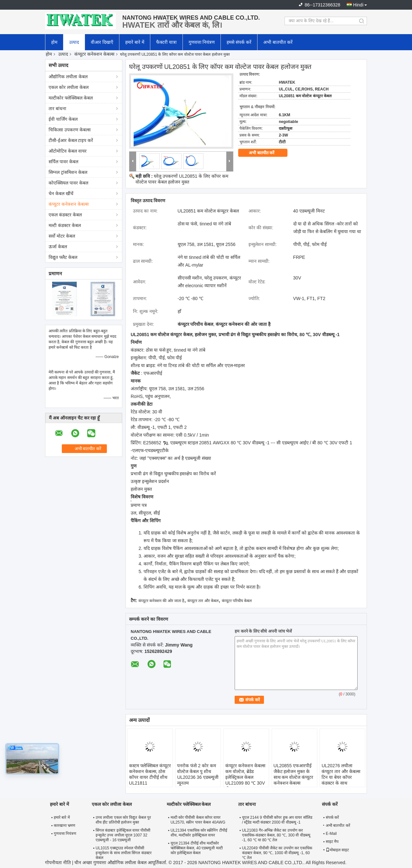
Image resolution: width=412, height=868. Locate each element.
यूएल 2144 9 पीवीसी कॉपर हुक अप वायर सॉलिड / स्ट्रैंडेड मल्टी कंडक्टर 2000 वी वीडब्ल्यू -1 (277, 820)
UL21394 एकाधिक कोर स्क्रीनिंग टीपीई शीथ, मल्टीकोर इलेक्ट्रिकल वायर (199, 833)
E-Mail (331, 834)
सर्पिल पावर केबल (63, 162)
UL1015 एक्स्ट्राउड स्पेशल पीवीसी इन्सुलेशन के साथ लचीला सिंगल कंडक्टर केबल (124, 853)
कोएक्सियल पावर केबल (68, 183)
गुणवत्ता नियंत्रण (202, 42)
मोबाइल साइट (337, 850)
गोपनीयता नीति (58, 863)
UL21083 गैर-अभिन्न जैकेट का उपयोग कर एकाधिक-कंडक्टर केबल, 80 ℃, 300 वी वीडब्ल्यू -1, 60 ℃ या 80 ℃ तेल (276, 835)
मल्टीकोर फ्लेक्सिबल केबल (71, 98)
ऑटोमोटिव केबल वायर (68, 151)
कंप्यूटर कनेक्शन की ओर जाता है (161, 601)
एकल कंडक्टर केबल (65, 215)
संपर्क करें (332, 817)
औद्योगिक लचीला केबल (68, 77)
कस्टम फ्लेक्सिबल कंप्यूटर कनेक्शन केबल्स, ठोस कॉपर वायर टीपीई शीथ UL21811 (150, 774)
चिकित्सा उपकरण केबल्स (70, 130)
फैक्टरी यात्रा (166, 42)
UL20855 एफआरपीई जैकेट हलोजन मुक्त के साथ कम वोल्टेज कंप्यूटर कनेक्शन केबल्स (294, 774)
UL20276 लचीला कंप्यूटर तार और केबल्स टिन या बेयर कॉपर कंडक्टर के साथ (341, 774)
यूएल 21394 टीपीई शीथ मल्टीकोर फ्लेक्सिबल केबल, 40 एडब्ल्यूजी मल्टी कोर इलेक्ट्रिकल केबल (197, 848)
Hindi (358, 5)
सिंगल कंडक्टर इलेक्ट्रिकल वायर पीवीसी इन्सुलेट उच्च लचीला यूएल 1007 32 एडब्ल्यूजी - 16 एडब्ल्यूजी (123, 835)
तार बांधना (57, 108)
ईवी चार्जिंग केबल (63, 119)
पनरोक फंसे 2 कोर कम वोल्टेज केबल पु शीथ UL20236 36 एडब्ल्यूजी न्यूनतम (198, 774)
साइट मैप (332, 842)
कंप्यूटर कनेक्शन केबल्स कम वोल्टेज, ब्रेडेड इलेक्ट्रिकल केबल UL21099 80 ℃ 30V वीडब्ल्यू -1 (245, 777)
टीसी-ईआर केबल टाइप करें (71, 140)
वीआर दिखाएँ (102, 42)
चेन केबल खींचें (61, 193)
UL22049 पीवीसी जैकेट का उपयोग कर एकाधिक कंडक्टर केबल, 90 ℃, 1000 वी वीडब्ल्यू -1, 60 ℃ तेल (277, 853)
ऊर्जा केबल (58, 247)
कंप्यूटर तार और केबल (203, 601)
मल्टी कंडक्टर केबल (65, 225)
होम (54, 42)
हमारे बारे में (135, 42)
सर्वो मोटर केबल (62, 236)
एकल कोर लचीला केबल (69, 87)
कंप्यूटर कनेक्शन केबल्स (94, 54)
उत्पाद (74, 42)
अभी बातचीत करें (278, 42)
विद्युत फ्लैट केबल (63, 257)
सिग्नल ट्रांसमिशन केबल (68, 172)
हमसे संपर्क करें (239, 42)
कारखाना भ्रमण (65, 826)
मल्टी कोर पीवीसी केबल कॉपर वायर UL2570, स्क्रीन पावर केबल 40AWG (198, 820)
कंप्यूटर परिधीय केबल (237, 601)
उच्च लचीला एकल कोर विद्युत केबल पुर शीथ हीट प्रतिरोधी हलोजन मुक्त (123, 820)
